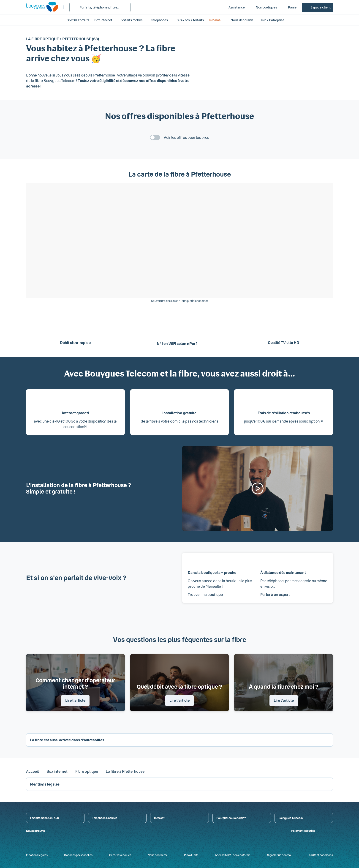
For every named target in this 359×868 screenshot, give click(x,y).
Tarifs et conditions (321, 855)
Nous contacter (158, 855)
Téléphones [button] (159, 20)
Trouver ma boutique (205, 594)
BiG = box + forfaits (190, 20)
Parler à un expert (275, 594)
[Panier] (290, 7)
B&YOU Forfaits (78, 20)
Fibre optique (87, 771)
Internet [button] (159, 818)
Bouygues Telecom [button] (291, 818)
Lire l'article (75, 700)
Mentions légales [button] (45, 784)
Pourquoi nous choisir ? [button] (231, 818)
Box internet (57, 771)
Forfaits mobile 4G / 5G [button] (45, 818)
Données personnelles (78, 855)
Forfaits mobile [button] (132, 20)
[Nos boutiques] (263, 7)
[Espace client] (317, 7)
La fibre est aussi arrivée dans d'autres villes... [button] (68, 740)
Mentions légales (37, 855)
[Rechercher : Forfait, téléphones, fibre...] (100, 7)
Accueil (32, 771)
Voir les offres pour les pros (186, 137)
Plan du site (191, 855)
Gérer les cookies (120, 855)
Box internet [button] (103, 20)
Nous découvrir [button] (242, 20)
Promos (217, 20)
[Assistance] (233, 7)
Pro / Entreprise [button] (275, 20)
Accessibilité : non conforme (233, 855)
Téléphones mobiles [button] (105, 818)
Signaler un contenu (280, 855)
